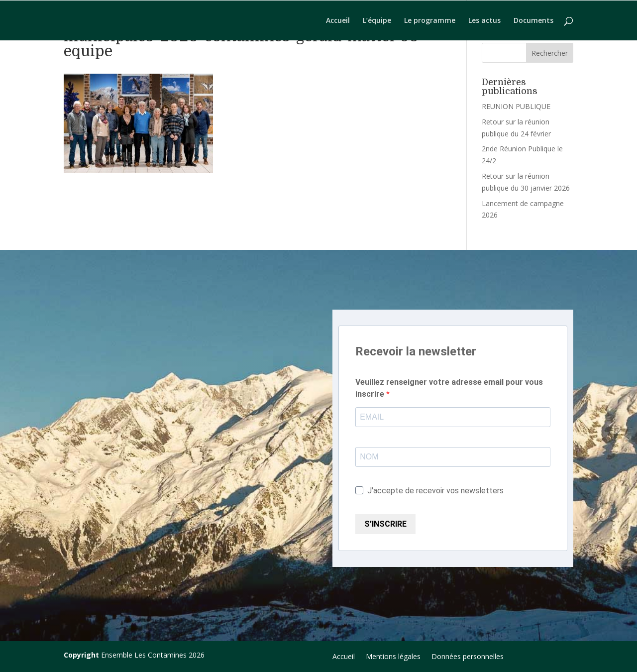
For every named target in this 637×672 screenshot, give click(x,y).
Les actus (484, 21)
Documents (533, 21)
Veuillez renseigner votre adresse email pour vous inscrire (449, 388)
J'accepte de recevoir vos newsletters (429, 491)
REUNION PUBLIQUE (516, 106)
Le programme (430, 21)
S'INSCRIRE (385, 524)
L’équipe (377, 21)
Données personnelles (468, 657)
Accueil (338, 21)
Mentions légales (393, 657)
